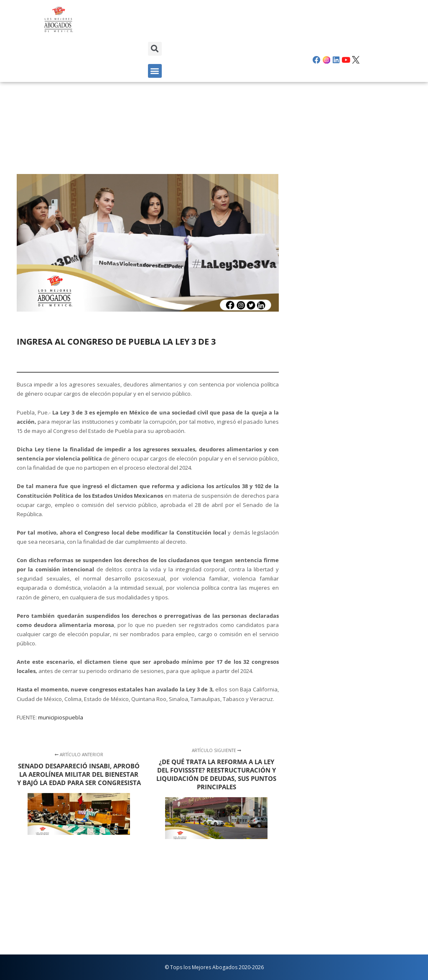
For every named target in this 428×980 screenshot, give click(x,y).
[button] (155, 49)
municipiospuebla (61, 717)
